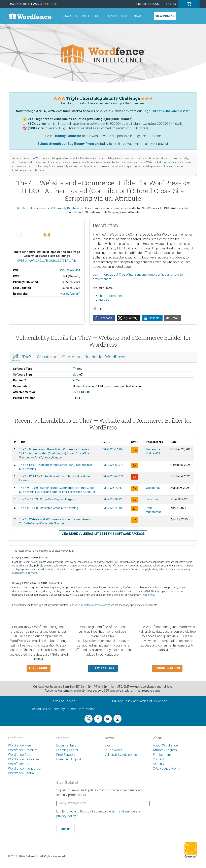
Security (159, 764)
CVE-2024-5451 (70, 270)
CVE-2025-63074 (112, 476)
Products (71, 16)
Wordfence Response (23, 759)
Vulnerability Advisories (121, 755)
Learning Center (67, 750)
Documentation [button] (167, 668)
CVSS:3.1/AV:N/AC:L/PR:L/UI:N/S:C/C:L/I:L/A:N (47, 261)
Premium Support (69, 759)
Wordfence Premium (23, 750)
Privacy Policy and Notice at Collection (140, 701)
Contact (159, 759)
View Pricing (165, 16)
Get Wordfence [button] (103, 668)
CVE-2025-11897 (112, 449)
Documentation (67, 745)
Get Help (52, 4)
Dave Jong (153, 499)
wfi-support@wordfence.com (91, 605)
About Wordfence (165, 745)
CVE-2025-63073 (112, 465)
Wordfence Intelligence (24, 769)
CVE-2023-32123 (112, 499)
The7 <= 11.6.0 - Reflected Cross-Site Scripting (49, 508)
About (138, 16)
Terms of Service (63, 701)
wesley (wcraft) (70, 294)
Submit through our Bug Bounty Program (68, 144)
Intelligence (91, 16)
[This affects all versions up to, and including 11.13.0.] (88, 392)
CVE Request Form (166, 769)
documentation (130, 162)
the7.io (104, 300)
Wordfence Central (21, 773)
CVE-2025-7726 (112, 488)
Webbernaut (154, 488)
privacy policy (66, 816)
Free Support (66, 755)
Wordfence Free (20, 745)
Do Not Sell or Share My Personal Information (63, 709)
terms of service (123, 811)
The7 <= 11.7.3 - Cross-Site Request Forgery (47, 499)
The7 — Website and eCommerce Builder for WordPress (74, 357)
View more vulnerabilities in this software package (103, 534)
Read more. (31, 573)
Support (111, 16)
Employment (162, 755)
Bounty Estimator (68, 136)
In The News (113, 750)
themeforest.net (111, 296)
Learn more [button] (39, 668)
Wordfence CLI (19, 764)
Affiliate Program (165, 750)
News (125, 16)
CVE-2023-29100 (112, 508)
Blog (108, 745)
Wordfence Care (20, 755)
